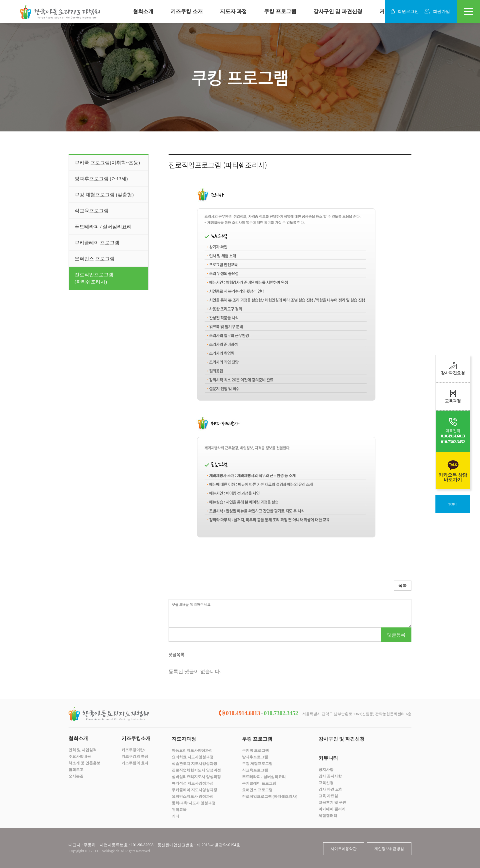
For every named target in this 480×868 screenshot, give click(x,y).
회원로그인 (405, 11)
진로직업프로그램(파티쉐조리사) (94, 278)
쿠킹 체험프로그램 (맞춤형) (104, 195)
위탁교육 (179, 810)
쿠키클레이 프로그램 (97, 243)
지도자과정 (184, 739)
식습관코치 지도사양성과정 (194, 764)
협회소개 (143, 11)
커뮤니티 (328, 758)
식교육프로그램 (92, 211)
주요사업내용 (80, 756)
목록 (403, 585)
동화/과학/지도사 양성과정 (194, 803)
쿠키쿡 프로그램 (255, 750)
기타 (175, 816)
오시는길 (76, 776)
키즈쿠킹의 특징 (135, 756)
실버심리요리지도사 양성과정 (196, 777)
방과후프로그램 (255, 757)
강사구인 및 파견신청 (338, 11)
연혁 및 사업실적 (83, 750)
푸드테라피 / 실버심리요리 (103, 227)
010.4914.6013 (453, 436)
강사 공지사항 (330, 776)
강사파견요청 (453, 369)
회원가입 (437, 11)
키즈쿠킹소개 (136, 738)
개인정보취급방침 (389, 849)
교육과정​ (453, 396)
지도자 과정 (234, 11)
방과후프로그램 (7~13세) (101, 179)
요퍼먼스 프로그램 (95, 259)
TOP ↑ (453, 504)
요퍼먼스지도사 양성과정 (193, 796)
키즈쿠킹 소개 (187, 11)
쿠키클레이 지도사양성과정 (194, 790)
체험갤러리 (328, 816)
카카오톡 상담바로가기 (453, 471)
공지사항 (326, 770)
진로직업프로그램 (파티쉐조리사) (270, 796)
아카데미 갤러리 (332, 809)
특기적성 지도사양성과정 (193, 783)
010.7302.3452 (453, 442)
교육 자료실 (328, 796)
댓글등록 (396, 635)
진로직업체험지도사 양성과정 (196, 770)
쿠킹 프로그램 (280, 11)
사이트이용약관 (344, 849)
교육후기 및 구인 (333, 802)
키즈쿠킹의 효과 (135, 763)
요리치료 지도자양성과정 (193, 757)
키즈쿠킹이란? (134, 750)
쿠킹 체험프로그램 (257, 764)
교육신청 (326, 783)
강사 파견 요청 (331, 789)
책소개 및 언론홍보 (84, 763)
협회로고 (76, 770)
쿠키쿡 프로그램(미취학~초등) (107, 163)
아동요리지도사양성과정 (192, 750)
